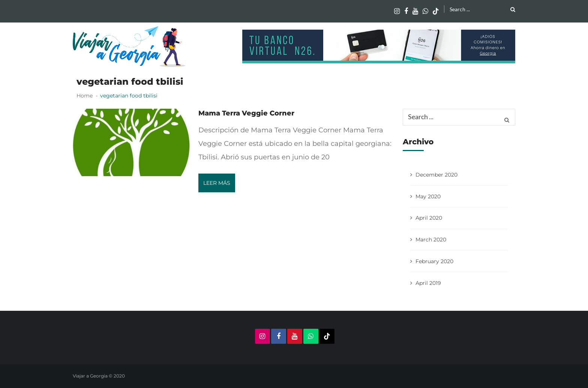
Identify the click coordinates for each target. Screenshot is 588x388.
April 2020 (429, 218)
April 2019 (428, 283)
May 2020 (428, 196)
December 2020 (436, 175)
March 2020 (431, 240)
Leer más (217, 183)
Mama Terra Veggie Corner (246, 113)
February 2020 (434, 261)
